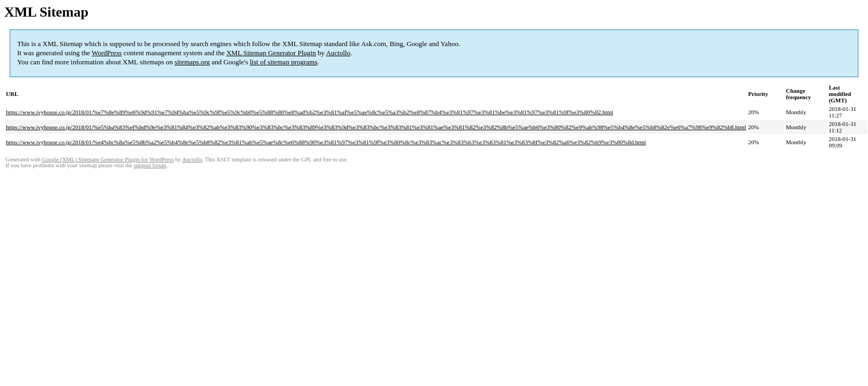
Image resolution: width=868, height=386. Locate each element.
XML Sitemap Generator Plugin (271, 53)
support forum (150, 165)
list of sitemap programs (283, 62)
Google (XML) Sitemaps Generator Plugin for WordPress (108, 159)
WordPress (107, 53)
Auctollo (338, 53)
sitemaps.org (192, 62)
